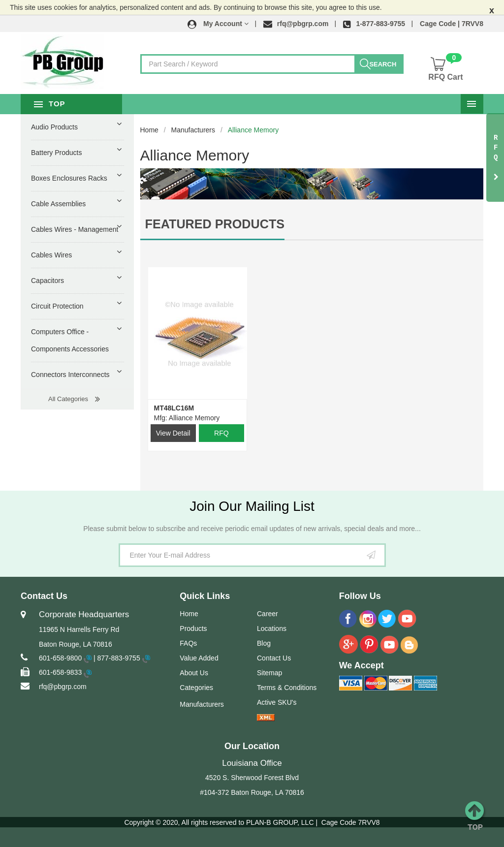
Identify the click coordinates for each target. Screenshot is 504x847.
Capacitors (47, 281)
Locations (272, 628)
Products (193, 628)
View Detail (173, 433)
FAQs (188, 643)
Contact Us (274, 658)
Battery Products (57, 153)
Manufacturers (193, 130)
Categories (196, 688)
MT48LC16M (174, 408)
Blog (264, 643)
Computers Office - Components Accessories (70, 340)
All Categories (68, 399)
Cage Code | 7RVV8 (452, 24)
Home (149, 130)
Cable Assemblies (58, 204)
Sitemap (269, 673)
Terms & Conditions (287, 688)
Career (268, 614)
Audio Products (54, 127)
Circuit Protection (57, 306)
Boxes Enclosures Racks (69, 178)
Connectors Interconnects (70, 375)
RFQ (221, 433)
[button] (218, 24)
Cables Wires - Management (75, 229)
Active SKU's (277, 702)
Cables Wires (51, 255)
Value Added (199, 658)
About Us (194, 673)
